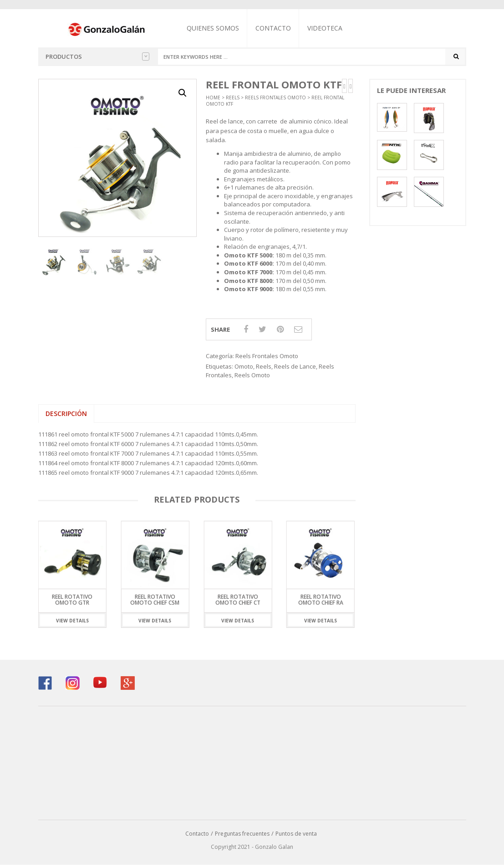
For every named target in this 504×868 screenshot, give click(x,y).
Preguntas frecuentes (242, 837)
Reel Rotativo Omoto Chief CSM (155, 603)
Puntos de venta (296, 837)
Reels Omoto (252, 378)
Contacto (281, 28)
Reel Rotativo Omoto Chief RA (321, 603)
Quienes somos (221, 28)
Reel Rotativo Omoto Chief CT (238, 603)
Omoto (244, 370)
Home (213, 101)
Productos (97, 56)
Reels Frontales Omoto (275, 101)
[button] (183, 96)
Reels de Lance (295, 370)
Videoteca (333, 28)
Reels (233, 101)
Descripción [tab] (66, 417)
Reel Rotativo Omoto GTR (72, 603)
